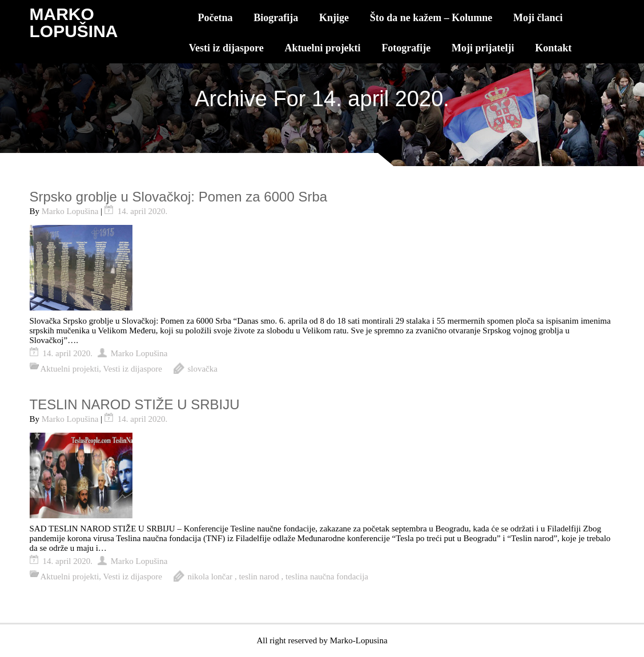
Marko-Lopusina (359, 640)
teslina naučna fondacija (327, 577)
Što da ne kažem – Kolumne (431, 18)
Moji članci (538, 18)
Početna (216, 18)
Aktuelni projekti (322, 48)
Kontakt (553, 48)
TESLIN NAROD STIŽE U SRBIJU (135, 404)
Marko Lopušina (70, 211)
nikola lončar (210, 577)
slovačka (202, 369)
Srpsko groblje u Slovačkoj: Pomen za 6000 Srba (179, 197)
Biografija (276, 18)
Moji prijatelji (483, 48)
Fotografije (406, 48)
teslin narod (259, 577)
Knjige (334, 18)
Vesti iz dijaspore (226, 48)
